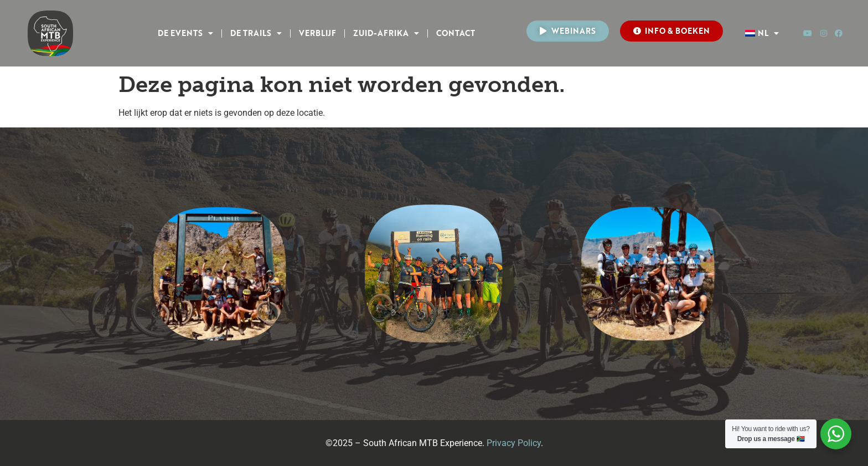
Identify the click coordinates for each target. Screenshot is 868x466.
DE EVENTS (185, 33)
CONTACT (456, 33)
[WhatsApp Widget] (836, 434)
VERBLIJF (317, 33)
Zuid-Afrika (386, 33)
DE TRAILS (256, 33)
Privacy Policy (514, 443)
